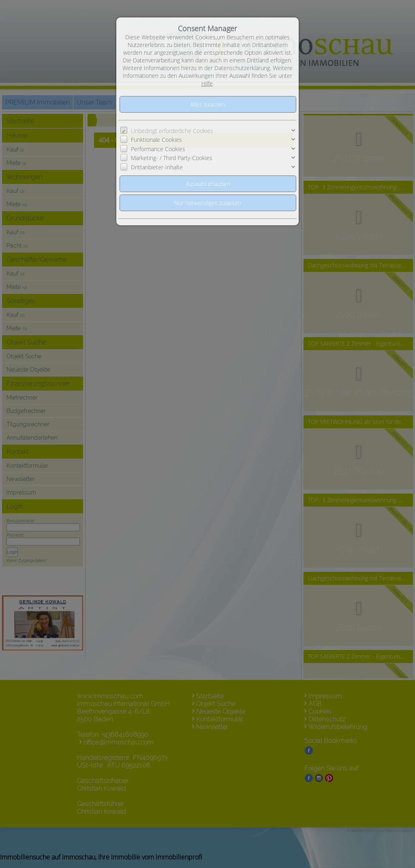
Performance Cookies (158, 149)
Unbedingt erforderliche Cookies (172, 131)
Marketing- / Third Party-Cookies (172, 158)
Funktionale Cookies (156, 140)
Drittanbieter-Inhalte (157, 167)
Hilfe (207, 83)
